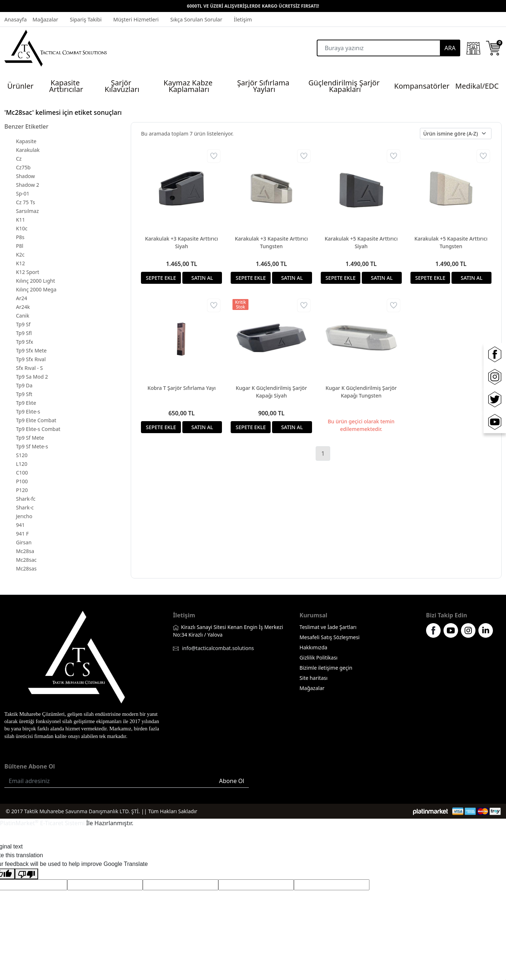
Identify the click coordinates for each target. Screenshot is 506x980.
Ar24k (23, 307)
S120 (22, 455)
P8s (20, 237)
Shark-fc (26, 499)
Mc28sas (26, 568)
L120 (22, 464)
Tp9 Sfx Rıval (31, 359)
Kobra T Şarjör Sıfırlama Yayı (182, 388)
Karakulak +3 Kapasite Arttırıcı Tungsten (271, 242)
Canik (23, 316)
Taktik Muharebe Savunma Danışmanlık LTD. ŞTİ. (82, 811)
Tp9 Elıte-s (28, 412)
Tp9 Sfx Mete (31, 350)
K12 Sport (28, 272)
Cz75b (23, 167)
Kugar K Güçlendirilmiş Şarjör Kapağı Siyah (271, 392)
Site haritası (314, 678)
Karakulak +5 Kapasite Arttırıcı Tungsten (451, 242)
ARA (450, 48)
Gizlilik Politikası (319, 658)
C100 (22, 473)
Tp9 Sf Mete (30, 438)
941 (20, 525)
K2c (20, 255)
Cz (19, 159)
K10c (22, 228)
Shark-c (25, 507)
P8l (20, 246)
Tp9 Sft (24, 394)
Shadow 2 (28, 185)
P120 (22, 490)
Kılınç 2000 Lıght (35, 281)
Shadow (25, 176)
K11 (21, 220)
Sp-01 (23, 193)
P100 (22, 481)
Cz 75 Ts (25, 202)
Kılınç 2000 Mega (36, 289)
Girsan (24, 542)
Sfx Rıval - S (29, 368)
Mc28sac (26, 560)
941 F (22, 534)
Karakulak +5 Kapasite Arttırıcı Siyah (361, 242)
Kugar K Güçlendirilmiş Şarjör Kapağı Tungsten (361, 392)
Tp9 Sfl (24, 333)
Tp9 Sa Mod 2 (32, 377)
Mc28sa (25, 551)
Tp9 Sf (23, 324)
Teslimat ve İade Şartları (328, 627)
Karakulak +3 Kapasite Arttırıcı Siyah (181, 242)
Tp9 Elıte (26, 403)
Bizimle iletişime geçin (326, 668)
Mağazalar (312, 688)
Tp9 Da (24, 385)
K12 (21, 263)
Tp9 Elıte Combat (36, 420)
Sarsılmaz (27, 211)
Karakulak (28, 150)
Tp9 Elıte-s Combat (38, 429)
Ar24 (22, 298)
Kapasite (26, 141)
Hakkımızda (314, 647)
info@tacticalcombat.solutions (218, 648)
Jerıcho (24, 516)
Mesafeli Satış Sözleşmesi (330, 637)
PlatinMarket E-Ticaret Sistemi (42, 823)
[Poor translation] (27, 874)
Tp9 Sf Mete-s (32, 446)
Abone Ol (232, 781)
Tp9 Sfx (25, 342)
